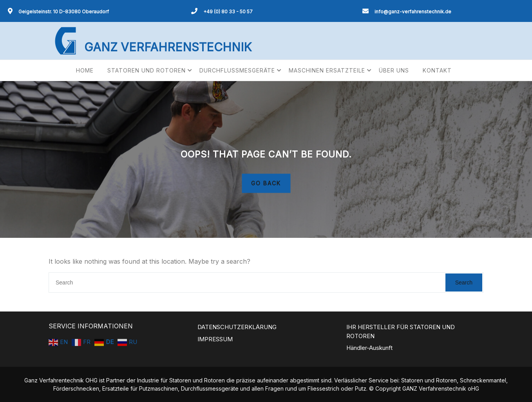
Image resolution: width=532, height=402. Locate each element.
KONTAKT (437, 70)
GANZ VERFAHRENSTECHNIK (168, 47)
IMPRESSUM (215, 339)
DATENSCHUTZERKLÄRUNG (237, 327)
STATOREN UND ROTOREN (147, 70)
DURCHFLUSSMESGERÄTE (237, 70)
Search (464, 282)
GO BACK (266, 184)
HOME (85, 70)
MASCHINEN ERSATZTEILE (327, 70)
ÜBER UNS (394, 70)
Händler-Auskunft (369, 348)
